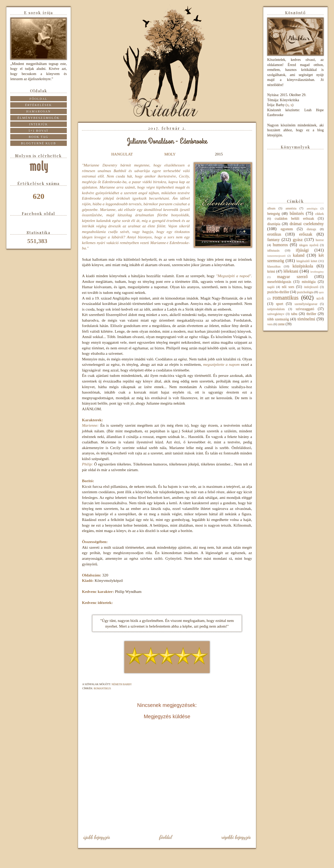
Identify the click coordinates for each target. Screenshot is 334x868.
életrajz (311, 229)
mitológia (309, 282)
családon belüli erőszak (294, 218)
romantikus (102, 688)
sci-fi (320, 298)
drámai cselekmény (307, 224)
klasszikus (274, 266)
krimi (271, 271)
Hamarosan (38, 111)
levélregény (317, 272)
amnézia (291, 208)
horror (320, 240)
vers (270, 324)
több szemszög (278, 319)
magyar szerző (292, 277)
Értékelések (39, 105)
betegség (273, 214)
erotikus (274, 234)
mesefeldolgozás (279, 282)
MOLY (170, 154)
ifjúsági (302, 250)
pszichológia (305, 292)
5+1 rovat (39, 131)
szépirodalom (276, 309)
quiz (321, 292)
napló (271, 287)
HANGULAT (122, 154)
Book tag (39, 137)
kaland (299, 255)
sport (280, 304)
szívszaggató (305, 309)
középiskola (303, 266)
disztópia (274, 224)
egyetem (287, 229)
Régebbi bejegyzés (236, 837)
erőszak (306, 234)
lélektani (291, 271)
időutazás (273, 250)
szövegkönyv (276, 314)
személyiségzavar (306, 304)
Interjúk (38, 124)
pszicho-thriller (278, 292)
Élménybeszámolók (39, 118)
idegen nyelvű (309, 245)
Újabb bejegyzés (97, 837)
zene (281, 324)
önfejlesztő (311, 287)
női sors (288, 287)
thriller (311, 314)
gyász (298, 240)
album (271, 208)
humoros (280, 245)
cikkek (319, 214)
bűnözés (297, 213)
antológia (312, 208)
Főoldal (165, 837)
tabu (294, 314)
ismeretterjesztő (276, 256)
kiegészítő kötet (307, 261)
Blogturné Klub (39, 143)
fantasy (273, 240)
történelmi (306, 319)
